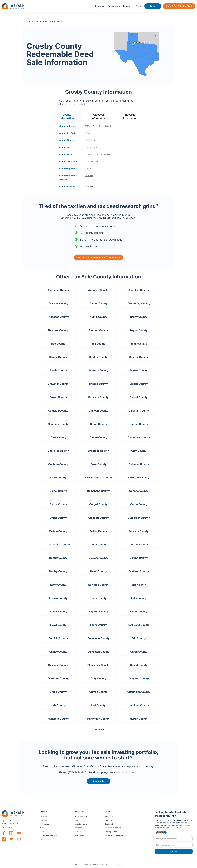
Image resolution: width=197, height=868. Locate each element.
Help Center (80, 835)
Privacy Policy (111, 832)
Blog (76, 820)
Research (43, 816)
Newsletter (79, 832)
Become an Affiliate (113, 828)
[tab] (67, 117)
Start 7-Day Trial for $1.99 (179, 6)
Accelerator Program (48, 835)
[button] (100, 6)
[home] (13, 6)
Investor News (81, 824)
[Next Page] (98, 729)
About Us (109, 816)
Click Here (89, 176)
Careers (108, 820)
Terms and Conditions (114, 835)
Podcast (78, 828)
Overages (44, 828)
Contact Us (110, 824)
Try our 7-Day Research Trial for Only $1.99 (99, 257)
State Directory (81, 816)
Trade (42, 832)
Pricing (139, 6)
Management (45, 824)
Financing (43, 820)
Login (153, 6)
